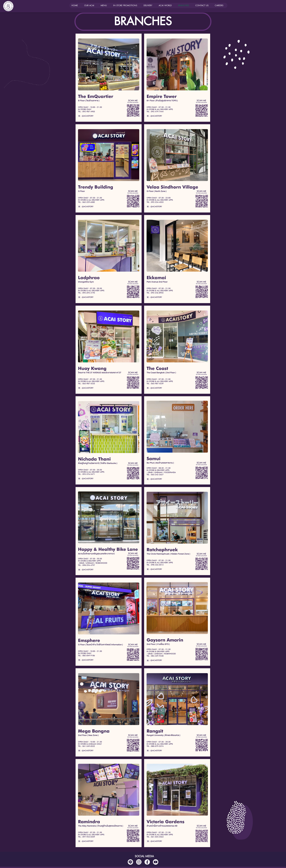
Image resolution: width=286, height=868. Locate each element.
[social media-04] (130, 862)
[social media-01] (147, 862)
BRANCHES (143, 21)
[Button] (109, 64)
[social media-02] (139, 862)
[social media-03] (156, 862)
